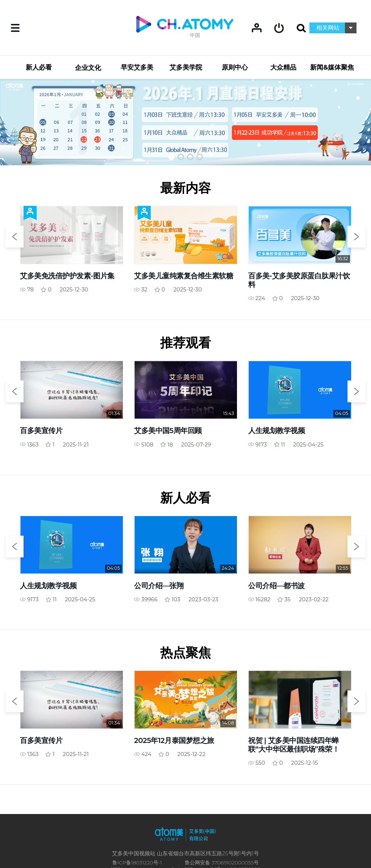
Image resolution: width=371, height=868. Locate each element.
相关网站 (328, 28)
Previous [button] (14, 237)
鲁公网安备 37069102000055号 (222, 863)
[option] (185, 122)
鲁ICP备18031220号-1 (137, 863)
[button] (171, 157)
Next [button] (357, 237)
